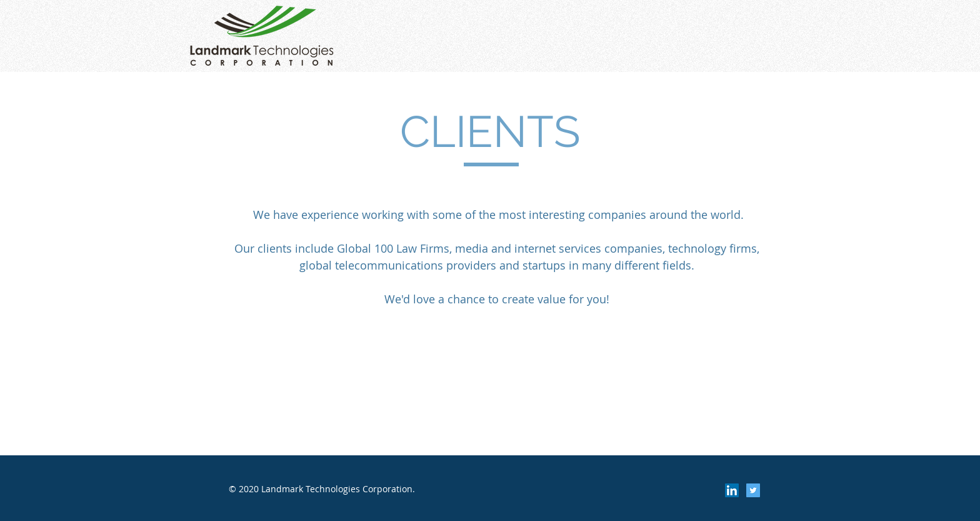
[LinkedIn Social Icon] (732, 490)
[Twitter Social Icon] (753, 490)
